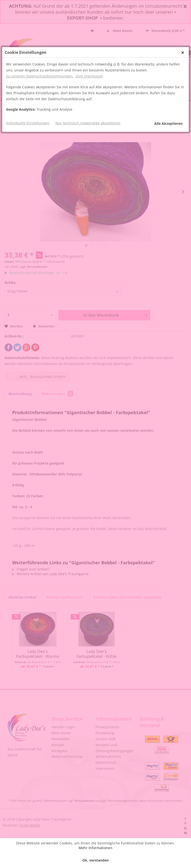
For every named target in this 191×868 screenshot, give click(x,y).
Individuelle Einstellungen (28, 123)
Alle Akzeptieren (168, 123)
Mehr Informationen (95, 848)
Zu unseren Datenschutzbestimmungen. (40, 76)
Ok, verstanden (95, 860)
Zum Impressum (89, 76)
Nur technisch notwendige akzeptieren (88, 123)
